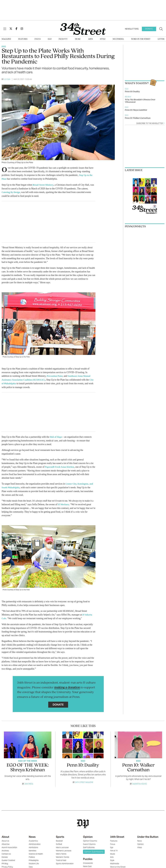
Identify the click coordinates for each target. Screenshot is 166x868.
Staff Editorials (89, 846)
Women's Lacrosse (64, 849)
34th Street (117, 835)
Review (128, 97)
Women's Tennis (62, 855)
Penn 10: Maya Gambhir (136, 110)
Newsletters (132, 29)
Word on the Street (141, 39)
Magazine (6, 39)
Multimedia (118, 39)
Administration (35, 842)
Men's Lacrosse (62, 846)
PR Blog (5, 862)
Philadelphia (34, 859)
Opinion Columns (90, 839)
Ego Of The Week (28, 759)
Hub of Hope (56, 436)
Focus (38, 39)
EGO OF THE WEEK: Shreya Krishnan (28, 766)
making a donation (67, 686)
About (5, 835)
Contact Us (6, 852)
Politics (32, 855)
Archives (5, 849)
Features (23, 39)
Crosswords (88, 861)
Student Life (34, 862)
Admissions (33, 846)
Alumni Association (9, 846)
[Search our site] (161, 29)
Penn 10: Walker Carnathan (138, 118)
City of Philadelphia (12, 383)
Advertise (6, 842)
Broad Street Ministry (44, 185)
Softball (59, 842)
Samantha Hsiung (139, 782)
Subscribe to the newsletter (150, 123)
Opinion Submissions (94, 850)
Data (31, 865)
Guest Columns (89, 842)
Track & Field (61, 859)
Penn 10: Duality (132, 92)
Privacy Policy (7, 865)
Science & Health (36, 852)
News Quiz (87, 864)
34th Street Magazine (84, 780)
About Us (5, 839)
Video (140, 846)
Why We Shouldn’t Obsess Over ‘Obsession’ (140, 101)
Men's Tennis (61, 852)
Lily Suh (7, 79)
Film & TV (63, 39)
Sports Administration (65, 862)
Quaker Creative (8, 859)
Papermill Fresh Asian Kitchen (60, 466)
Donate (149, 29)
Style (103, 39)
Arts (90, 39)
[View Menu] (5, 29)
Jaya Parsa (29, 782)
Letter (161, 39)
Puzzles (88, 857)
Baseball (59, 839)
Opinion (88, 835)
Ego (50, 39)
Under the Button (148, 835)
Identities (33, 849)
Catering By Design (11, 192)
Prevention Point (55, 375)
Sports (60, 835)
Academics (33, 839)
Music (78, 39)
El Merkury (64, 503)
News (32, 835)
